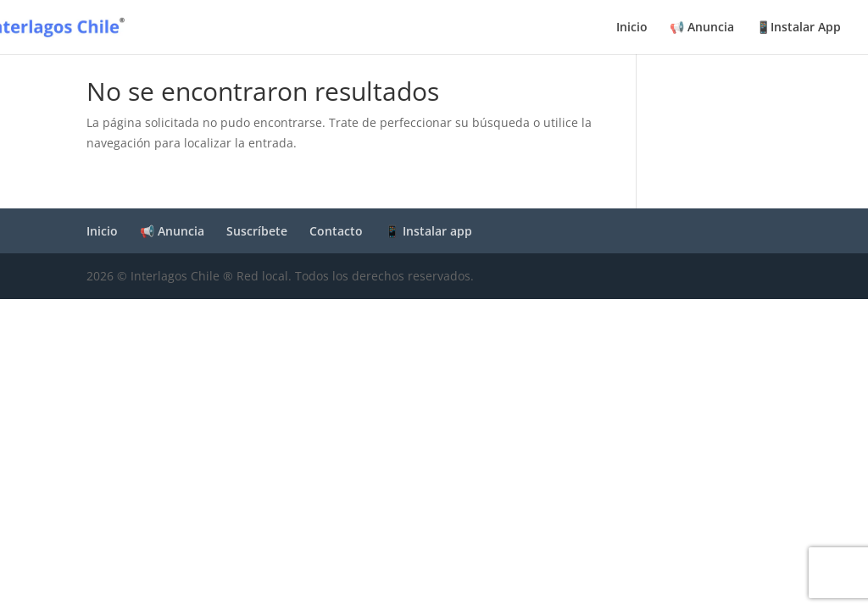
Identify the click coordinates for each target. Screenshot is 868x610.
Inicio (632, 28)
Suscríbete (257, 231)
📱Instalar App (798, 28)
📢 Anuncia (702, 28)
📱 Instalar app (428, 231)
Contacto (336, 231)
